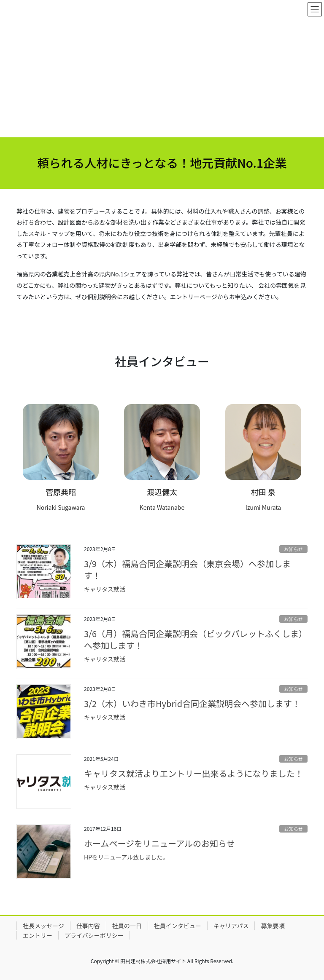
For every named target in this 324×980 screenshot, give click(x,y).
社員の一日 (127, 926)
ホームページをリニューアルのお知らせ (159, 843)
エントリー (38, 935)
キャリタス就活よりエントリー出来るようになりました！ (194, 773)
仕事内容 (88, 926)
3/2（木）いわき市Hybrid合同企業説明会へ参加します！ (192, 703)
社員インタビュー (178, 926)
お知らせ (293, 549)
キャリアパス (231, 926)
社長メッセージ (43, 926)
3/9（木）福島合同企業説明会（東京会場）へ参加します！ (187, 569)
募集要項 (273, 926)
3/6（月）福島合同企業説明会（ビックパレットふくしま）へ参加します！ (196, 639)
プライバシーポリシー (94, 935)
